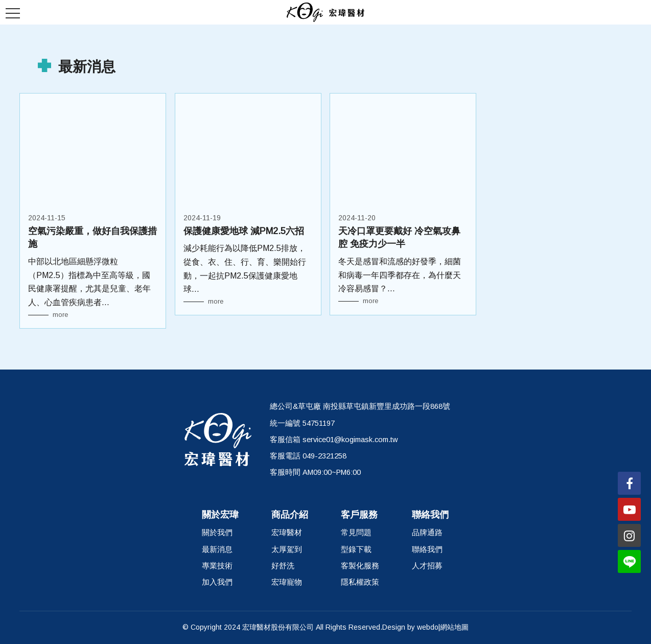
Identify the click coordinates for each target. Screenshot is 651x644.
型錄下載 (356, 549)
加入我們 (217, 582)
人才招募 (427, 566)
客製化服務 (360, 566)
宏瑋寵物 (287, 582)
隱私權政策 (360, 582)
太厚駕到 (287, 549)
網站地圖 (454, 627)
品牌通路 (427, 533)
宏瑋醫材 (287, 533)
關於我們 (217, 533)
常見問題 (356, 533)
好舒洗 (283, 566)
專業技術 (217, 566)
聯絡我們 (427, 549)
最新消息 (217, 549)
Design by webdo (410, 627)
